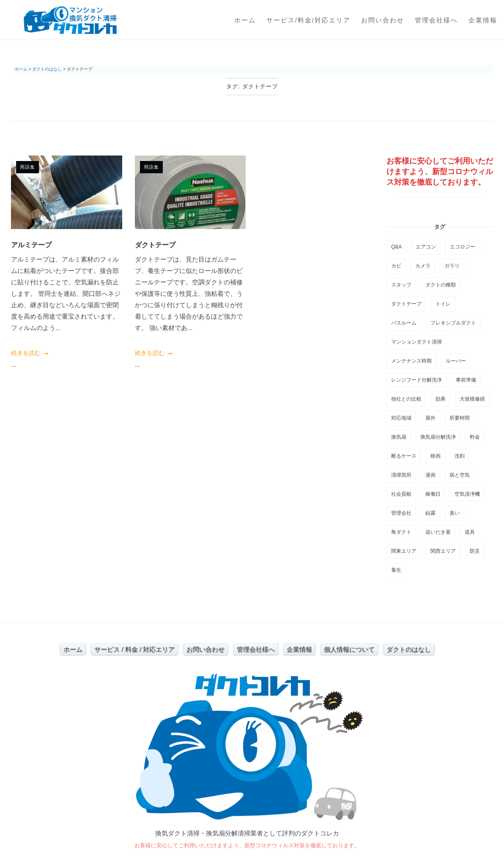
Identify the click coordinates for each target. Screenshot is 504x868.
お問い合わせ (383, 20)
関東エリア (404, 551)
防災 (475, 551)
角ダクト (401, 532)
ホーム (245, 20)
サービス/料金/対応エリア (308, 20)
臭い (455, 513)
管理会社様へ (436, 20)
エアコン (426, 247)
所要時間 (460, 418)
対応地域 (401, 418)
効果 (441, 399)
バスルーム (404, 323)
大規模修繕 (472, 399)
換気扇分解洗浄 (438, 437)
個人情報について (349, 649)
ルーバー (456, 361)
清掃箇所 (401, 475)
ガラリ (452, 266)
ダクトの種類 (441, 285)
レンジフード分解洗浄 (416, 380)
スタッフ (401, 285)
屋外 (430, 418)
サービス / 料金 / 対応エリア (134, 649)
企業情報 (483, 20)
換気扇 (399, 437)
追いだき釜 (438, 532)
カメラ (423, 266)
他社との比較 (406, 399)
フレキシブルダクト (453, 323)
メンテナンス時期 (411, 361)
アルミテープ (31, 245)
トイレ (443, 304)
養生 (396, 570)
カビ (396, 266)
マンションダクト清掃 (416, 342)
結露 (430, 513)
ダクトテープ (155, 245)
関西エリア (443, 551)
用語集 (27, 167)
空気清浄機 (467, 494)
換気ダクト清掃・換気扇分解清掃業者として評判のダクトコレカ (247, 833)
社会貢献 (401, 494)
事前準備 (466, 380)
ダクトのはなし (409, 649)
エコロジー (463, 247)
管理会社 (401, 513)
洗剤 (460, 456)
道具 (470, 532)
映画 (436, 456)
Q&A (396, 247)
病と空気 (460, 475)
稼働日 (433, 494)
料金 (475, 437)
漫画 (430, 475)
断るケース (404, 456)
